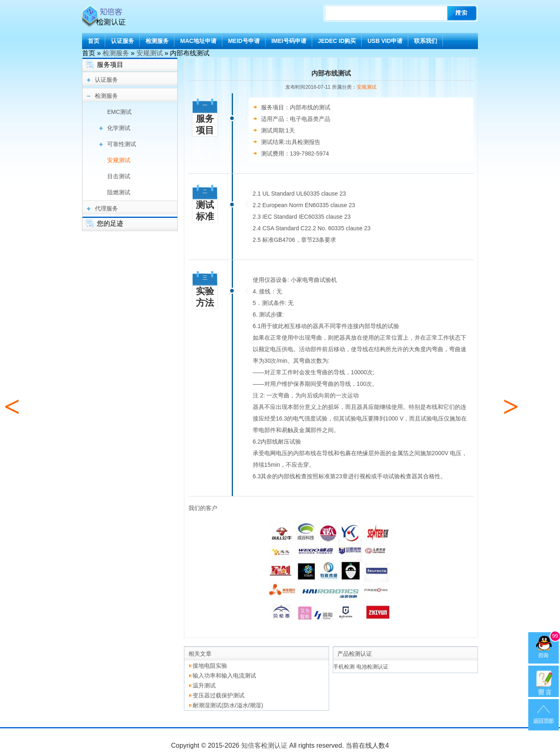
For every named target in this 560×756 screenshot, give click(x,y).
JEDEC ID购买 (337, 41)
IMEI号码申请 (289, 41)
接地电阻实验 (210, 666)
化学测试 (119, 128)
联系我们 (426, 41)
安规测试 (150, 53)
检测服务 (157, 41)
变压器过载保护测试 (219, 695)
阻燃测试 (119, 192)
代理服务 (106, 208)
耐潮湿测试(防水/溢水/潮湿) (228, 705)
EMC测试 (119, 112)
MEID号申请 (244, 41)
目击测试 (119, 176)
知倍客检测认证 (264, 745)
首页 (94, 41)
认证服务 (122, 41)
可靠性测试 (122, 144)
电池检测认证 (372, 667)
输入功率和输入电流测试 (224, 676)
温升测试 (204, 685)
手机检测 (344, 667)
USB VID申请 (385, 41)
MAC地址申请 (198, 41)
